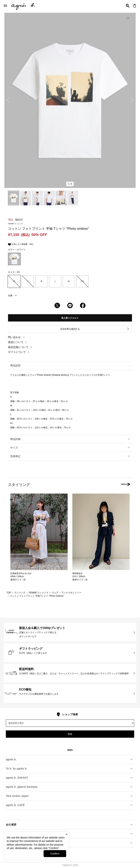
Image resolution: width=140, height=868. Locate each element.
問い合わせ (16, 337)
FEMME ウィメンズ (39, 593)
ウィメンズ (20, 593)
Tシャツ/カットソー (72, 593)
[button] (128, 6)
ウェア (55, 593)
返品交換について (20, 347)
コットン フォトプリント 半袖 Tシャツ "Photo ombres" (37, 596)
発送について (17, 342)
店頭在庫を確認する (95, 329)
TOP (9, 593)
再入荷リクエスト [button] (70, 318)
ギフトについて (19, 352)
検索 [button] (70, 734)
